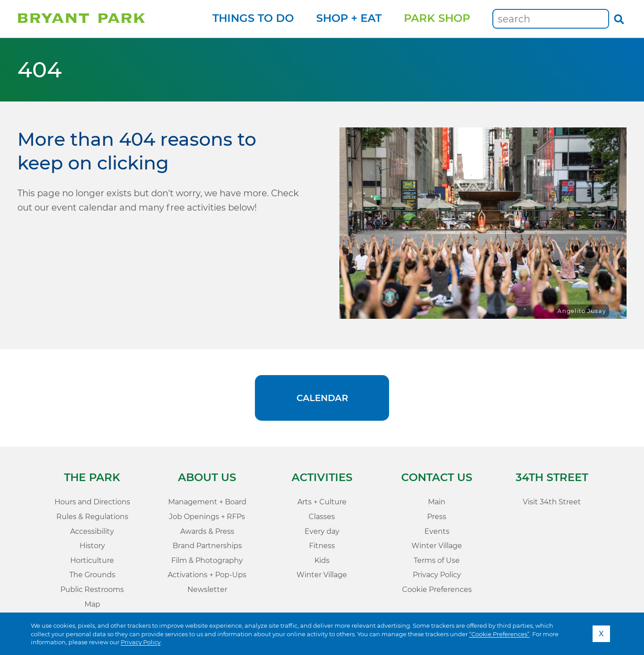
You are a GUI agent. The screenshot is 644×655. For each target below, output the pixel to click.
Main (437, 502)
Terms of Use (437, 560)
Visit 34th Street (552, 502)
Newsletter (207, 589)
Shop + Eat (349, 18)
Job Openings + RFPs (207, 517)
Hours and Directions (92, 502)
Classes (322, 517)
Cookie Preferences (437, 589)
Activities (322, 477)
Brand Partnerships (207, 546)
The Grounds (92, 575)
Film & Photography (207, 560)
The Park (92, 477)
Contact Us (437, 477)
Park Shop (437, 18)
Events (437, 531)
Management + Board (207, 502)
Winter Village (322, 575)
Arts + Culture (322, 502)
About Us (207, 477)
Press (437, 517)
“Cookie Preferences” (499, 634)
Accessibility (92, 531)
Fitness (322, 546)
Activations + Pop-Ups (207, 575)
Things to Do (253, 18)
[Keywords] (551, 19)
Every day (322, 531)
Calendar (322, 398)
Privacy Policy (141, 642)
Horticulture (92, 560)
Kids (322, 560)
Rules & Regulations (92, 517)
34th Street (552, 477)
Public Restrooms (92, 589)
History (92, 546)
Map (92, 604)
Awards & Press (207, 531)
